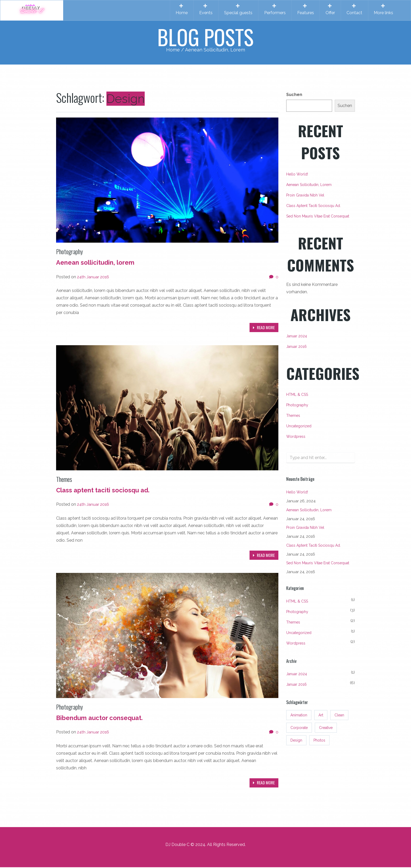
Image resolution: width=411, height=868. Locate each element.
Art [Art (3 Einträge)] (321, 716)
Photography (70, 251)
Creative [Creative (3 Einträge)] (326, 728)
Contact (354, 9)
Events (206, 9)
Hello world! (297, 174)
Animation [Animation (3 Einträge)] (299, 716)
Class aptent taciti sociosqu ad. (104, 490)
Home (182, 9)
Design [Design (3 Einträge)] (296, 741)
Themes (64, 479)
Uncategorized (299, 426)
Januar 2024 (297, 336)
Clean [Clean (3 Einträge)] (339, 716)
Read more (263, 328)
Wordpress (296, 436)
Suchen (294, 95)
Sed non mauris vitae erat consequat (318, 216)
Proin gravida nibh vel (305, 195)
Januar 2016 (296, 347)
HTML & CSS (297, 395)
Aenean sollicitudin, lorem (96, 262)
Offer (330, 9)
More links (383, 9)
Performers (275, 9)
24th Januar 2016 (94, 277)
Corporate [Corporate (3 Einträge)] (299, 728)
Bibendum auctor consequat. (100, 718)
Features (306, 9)
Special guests (238, 9)
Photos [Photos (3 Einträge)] (319, 741)
